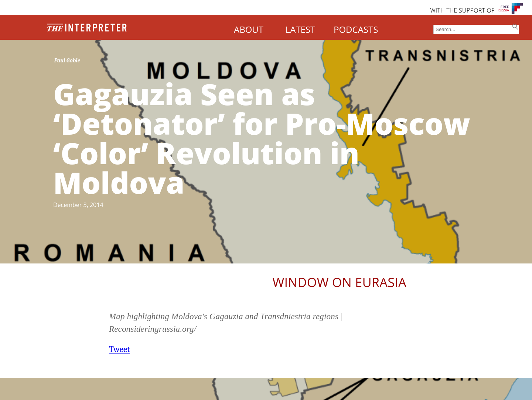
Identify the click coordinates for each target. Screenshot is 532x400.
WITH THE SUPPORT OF (462, 10)
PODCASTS (356, 29)
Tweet (120, 349)
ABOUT (249, 29)
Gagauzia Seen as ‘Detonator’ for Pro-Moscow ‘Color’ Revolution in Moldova (262, 138)
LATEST (301, 29)
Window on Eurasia (340, 282)
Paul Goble (67, 61)
